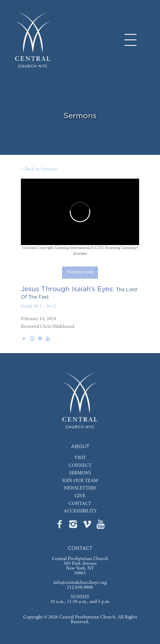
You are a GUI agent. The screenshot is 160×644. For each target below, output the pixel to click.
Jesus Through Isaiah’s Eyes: (68, 289)
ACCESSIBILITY (80, 511)
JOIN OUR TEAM (80, 481)
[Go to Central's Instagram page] (74, 526)
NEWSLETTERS (80, 488)
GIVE (80, 496)
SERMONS (80, 473)
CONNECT (80, 466)
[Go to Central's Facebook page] (60, 526)
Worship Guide (80, 272)
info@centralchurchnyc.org (80, 583)
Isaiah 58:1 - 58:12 (39, 306)
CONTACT (80, 504)
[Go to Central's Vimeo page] (87, 526)
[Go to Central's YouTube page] (101, 526)
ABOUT (80, 447)
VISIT (80, 458)
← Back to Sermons (39, 169)
